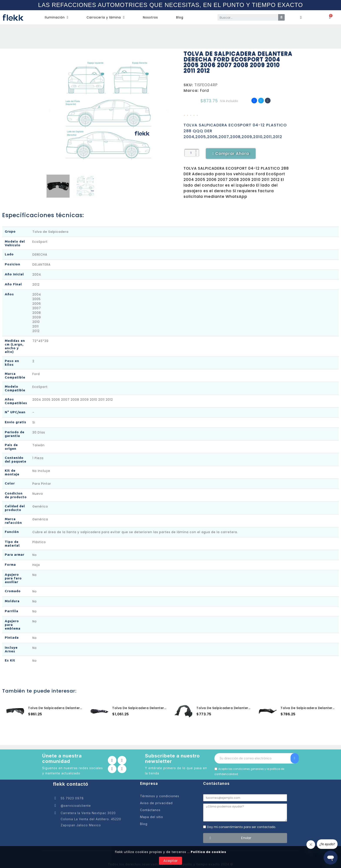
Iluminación (57, 17)
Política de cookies (208, 852)
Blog (180, 17)
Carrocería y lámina (106, 17)
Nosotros (150, 17)
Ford (205, 91)
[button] (50, 111)
